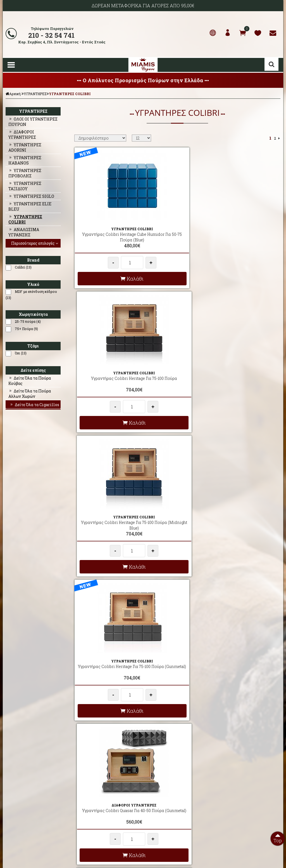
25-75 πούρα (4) (28, 321)
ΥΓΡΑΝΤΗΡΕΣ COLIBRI (70, 94)
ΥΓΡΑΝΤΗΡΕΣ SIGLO (31, 196)
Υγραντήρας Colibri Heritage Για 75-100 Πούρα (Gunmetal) (108, 368)
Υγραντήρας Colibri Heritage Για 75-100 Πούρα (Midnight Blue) (247, 228)
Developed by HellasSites (174, 863)
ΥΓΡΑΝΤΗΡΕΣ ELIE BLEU (30, 206)
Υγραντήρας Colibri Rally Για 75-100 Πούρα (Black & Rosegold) (247, 511)
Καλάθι (108, 275)
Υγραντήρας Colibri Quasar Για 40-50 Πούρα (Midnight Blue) (108, 508)
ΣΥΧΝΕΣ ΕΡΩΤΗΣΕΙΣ (90, 796)
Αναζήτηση (271, 64)
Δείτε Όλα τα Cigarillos (34, 405)
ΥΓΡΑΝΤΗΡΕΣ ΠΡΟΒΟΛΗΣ (25, 173)
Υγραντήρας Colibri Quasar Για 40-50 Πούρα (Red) (247, 368)
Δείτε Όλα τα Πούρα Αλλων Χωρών (30, 394)
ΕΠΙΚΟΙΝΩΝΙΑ (15, 810)
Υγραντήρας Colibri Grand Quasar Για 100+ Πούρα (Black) (177, 649)
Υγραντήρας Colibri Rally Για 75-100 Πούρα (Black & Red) (108, 649)
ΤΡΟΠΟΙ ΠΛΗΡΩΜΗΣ (90, 810)
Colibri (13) (23, 267)
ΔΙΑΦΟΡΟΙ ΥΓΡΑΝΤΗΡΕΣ (22, 135)
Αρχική (13, 94)
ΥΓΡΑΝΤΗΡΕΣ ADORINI (25, 147)
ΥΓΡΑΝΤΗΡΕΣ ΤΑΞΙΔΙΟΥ (25, 186)
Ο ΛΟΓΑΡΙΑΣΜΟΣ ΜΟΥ (22, 803)
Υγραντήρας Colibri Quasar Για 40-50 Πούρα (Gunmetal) (177, 368)
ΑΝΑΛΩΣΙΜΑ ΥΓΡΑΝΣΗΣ (24, 232)
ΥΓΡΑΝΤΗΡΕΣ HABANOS (25, 160)
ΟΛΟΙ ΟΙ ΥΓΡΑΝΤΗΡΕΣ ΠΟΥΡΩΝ (33, 122)
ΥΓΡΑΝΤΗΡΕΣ (35, 94)
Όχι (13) (21, 353)
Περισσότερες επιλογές (35, 243)
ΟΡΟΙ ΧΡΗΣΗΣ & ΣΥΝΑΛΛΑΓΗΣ (98, 803)
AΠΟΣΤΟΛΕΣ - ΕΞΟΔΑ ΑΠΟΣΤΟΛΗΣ (102, 789)
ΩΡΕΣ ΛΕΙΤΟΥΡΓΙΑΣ (90, 816)
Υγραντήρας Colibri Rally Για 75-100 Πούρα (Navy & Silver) (177, 508)
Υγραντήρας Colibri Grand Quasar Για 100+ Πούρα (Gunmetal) (247, 652)
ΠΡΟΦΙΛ (11, 796)
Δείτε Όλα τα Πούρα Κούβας (30, 381)
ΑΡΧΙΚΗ (11, 789)
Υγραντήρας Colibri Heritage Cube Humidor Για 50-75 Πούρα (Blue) (108, 230)
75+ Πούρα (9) (26, 329)
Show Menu (11, 65)
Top (278, 838)
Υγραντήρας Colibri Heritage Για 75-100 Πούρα (177, 228)
